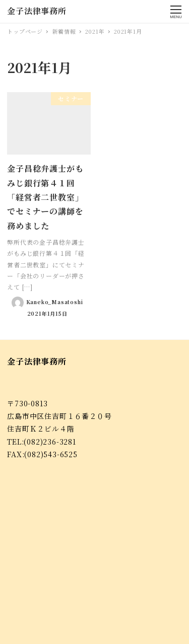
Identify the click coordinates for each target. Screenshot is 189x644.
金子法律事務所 (37, 11)
